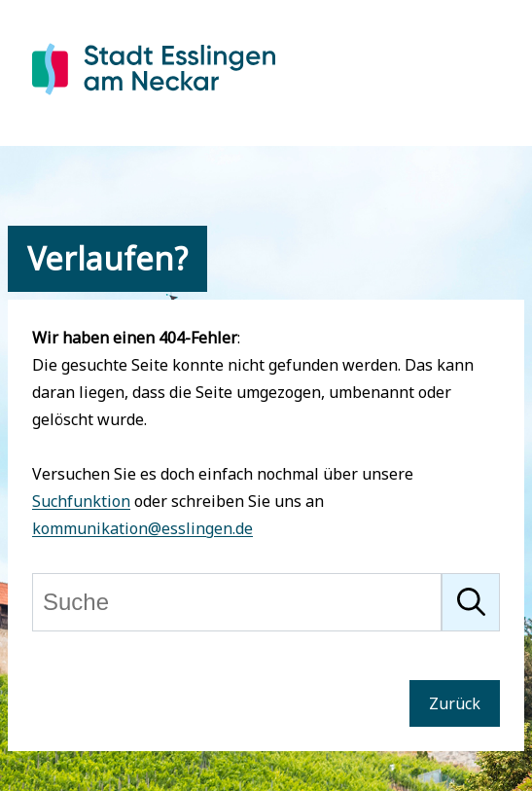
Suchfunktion (81, 501)
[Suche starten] (471, 602)
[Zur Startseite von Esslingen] (154, 98)
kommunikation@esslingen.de (142, 528)
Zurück (455, 703)
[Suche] (237, 602)
